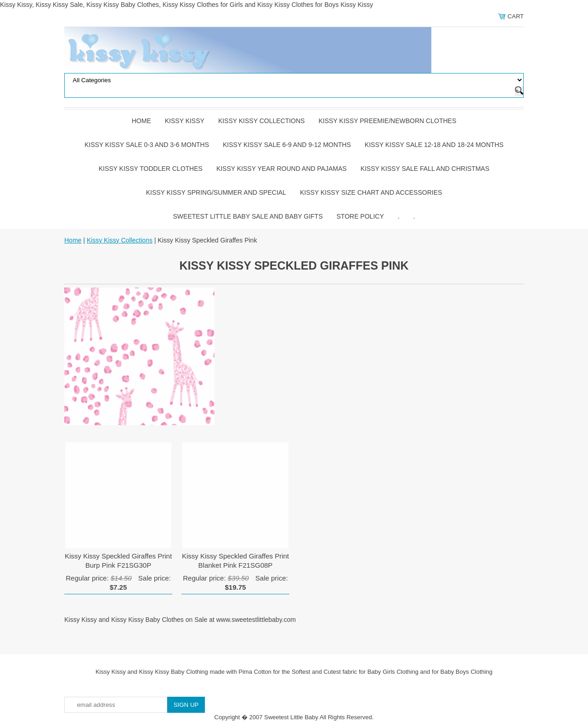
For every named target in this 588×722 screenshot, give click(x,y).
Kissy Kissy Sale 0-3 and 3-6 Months (147, 145)
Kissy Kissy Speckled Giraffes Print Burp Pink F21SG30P (118, 561)
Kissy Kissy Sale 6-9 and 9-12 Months (287, 145)
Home (141, 121)
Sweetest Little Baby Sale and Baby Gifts (248, 216)
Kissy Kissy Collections (262, 121)
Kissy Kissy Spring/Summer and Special (216, 192)
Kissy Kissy (185, 121)
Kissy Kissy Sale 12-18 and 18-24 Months (434, 145)
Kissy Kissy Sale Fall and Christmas (425, 169)
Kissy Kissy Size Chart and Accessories (371, 192)
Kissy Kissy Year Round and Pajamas (282, 169)
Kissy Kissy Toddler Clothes (151, 169)
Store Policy (360, 216)
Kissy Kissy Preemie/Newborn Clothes (387, 121)
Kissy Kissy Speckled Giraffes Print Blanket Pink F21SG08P (235, 561)
